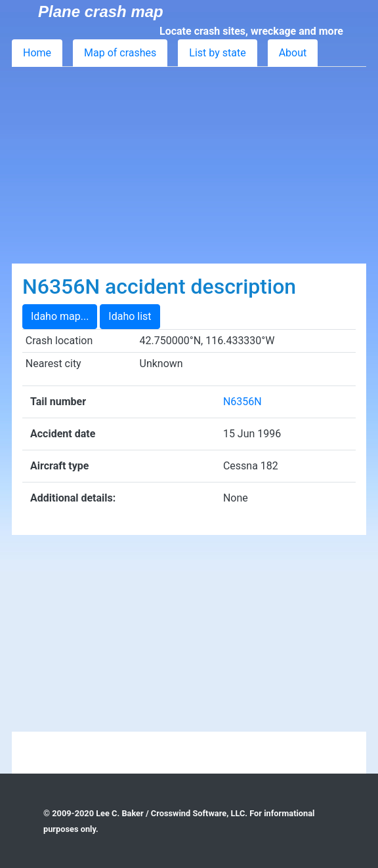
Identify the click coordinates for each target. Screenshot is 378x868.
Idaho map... (60, 316)
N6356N (242, 402)
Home (37, 53)
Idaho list (130, 316)
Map (120, 53)
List (217, 53)
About (293, 53)
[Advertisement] (189, 165)
